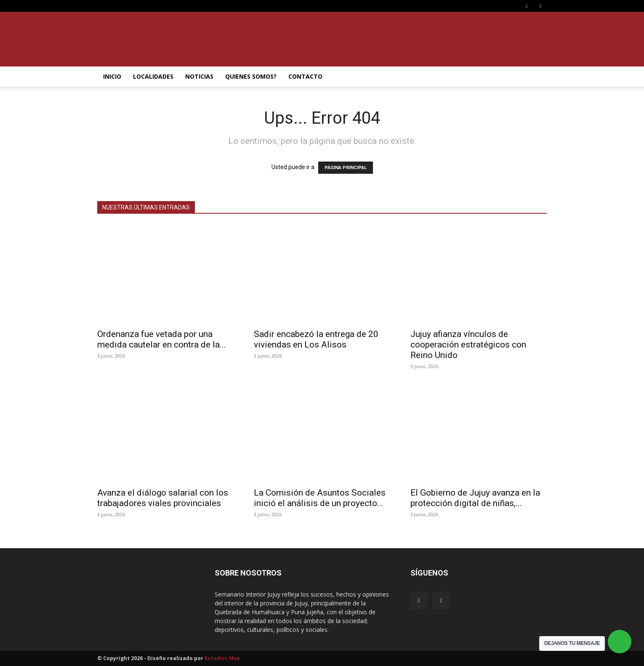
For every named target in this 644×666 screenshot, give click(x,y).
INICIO (112, 76)
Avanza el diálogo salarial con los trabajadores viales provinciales (163, 498)
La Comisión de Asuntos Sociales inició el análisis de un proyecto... (320, 498)
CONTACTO (305, 76)
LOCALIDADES (153, 76)
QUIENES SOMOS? (251, 76)
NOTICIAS (199, 76)
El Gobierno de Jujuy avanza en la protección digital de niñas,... (475, 498)
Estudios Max (222, 658)
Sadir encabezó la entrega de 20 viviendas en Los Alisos (316, 339)
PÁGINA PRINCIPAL (346, 168)
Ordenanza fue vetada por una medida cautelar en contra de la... (162, 339)
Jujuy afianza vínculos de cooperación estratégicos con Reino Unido (468, 345)
